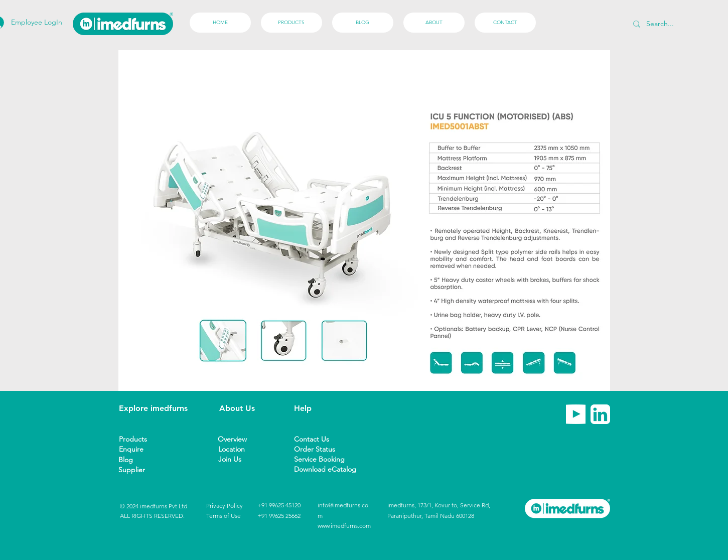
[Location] (236, 449)
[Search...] (683, 24)
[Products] (136, 439)
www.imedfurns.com (344, 526)
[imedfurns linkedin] (600, 414)
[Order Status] (317, 449)
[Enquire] (136, 449)
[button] (136, 470)
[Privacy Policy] (225, 506)
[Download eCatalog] (325, 469)
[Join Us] (236, 459)
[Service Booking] (323, 459)
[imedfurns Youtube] (576, 414)
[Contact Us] (314, 439)
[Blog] (136, 460)
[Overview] (235, 439)
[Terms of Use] (224, 516)
